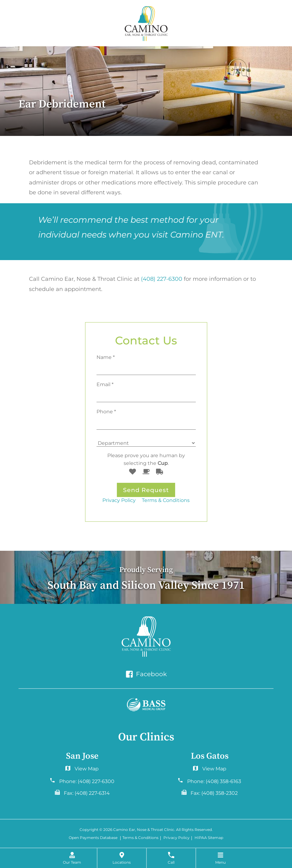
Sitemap (216, 838)
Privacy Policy (119, 500)
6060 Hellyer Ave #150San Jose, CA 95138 (82, 770)
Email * (105, 384)
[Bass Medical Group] (146, 705)
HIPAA (201, 838)
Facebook (146, 674)
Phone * (106, 411)
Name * (106, 357)
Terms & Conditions (166, 500)
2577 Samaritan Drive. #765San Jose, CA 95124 (210, 770)
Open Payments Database (93, 838)
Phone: (87, 781)
